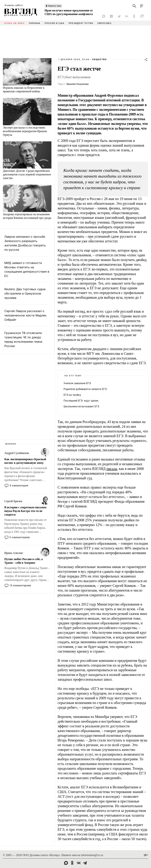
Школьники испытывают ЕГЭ (81, 406)
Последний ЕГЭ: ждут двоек (81, 401)
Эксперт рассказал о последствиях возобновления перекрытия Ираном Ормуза (25, 131)
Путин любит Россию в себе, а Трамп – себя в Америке (24, 561)
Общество (99, 59)
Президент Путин (81, 23)
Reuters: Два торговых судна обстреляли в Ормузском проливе (25, 293)
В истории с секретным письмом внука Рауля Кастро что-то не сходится (25, 511)
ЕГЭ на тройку (72, 395)
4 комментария (19, 485)
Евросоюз (105, 23)
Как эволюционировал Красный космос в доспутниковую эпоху (25, 461)
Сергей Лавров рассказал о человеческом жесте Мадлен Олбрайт (25, 315)
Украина (35, 23)
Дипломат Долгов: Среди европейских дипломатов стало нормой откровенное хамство (27, 174)
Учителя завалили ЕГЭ (77, 383)
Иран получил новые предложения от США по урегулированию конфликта (69, 12)
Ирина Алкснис (14, 553)
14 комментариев (20, 585)
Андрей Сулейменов (17, 453)
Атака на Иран (14, 23)
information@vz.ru (92, 855)
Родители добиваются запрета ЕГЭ (85, 389)
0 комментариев (20, 537)
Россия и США (54, 23)
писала (112, 469)
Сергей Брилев (13, 501)
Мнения (11, 444)
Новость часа (54, 6)
